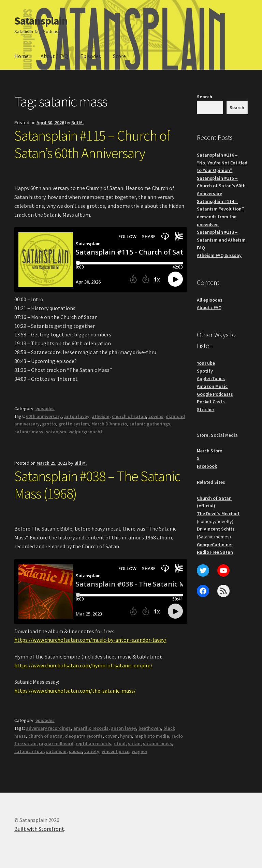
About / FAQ (54, 56)
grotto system (74, 424)
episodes (45, 408)
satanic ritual (29, 751)
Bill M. (78, 122)
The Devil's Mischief (218, 513)
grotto (49, 424)
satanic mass (29, 432)
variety (92, 751)
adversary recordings (48, 728)
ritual (120, 743)
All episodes (210, 300)
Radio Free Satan (215, 552)
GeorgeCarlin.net (215, 545)
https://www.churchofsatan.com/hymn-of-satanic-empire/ (83, 665)
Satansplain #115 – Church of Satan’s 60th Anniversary (92, 144)
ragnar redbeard (56, 743)
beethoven (150, 728)
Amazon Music (212, 386)
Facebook (207, 466)
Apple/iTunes (211, 378)
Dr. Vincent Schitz (216, 529)
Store (119, 56)
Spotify (205, 371)
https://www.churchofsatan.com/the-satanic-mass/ (75, 691)
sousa (75, 751)
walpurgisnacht (85, 432)
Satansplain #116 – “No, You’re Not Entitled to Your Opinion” (222, 163)
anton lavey (77, 416)
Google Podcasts (215, 394)
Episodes (91, 56)
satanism (56, 432)
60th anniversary (44, 416)
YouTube (206, 363)
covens (156, 416)
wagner (140, 751)
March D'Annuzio (109, 424)
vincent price (115, 751)
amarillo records (91, 728)
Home (21, 56)
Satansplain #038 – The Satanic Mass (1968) (97, 485)
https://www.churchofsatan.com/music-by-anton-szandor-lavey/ (90, 640)
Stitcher (206, 409)
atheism (101, 416)
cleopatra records (84, 736)
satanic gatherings (150, 424)
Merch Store (209, 451)
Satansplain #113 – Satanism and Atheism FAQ (221, 240)
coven (111, 736)
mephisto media (152, 736)
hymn (126, 736)
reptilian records (93, 743)
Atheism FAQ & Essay (219, 255)
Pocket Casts (211, 402)
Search (205, 97)
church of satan (129, 416)
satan (134, 743)
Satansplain (41, 21)
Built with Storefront (39, 829)
